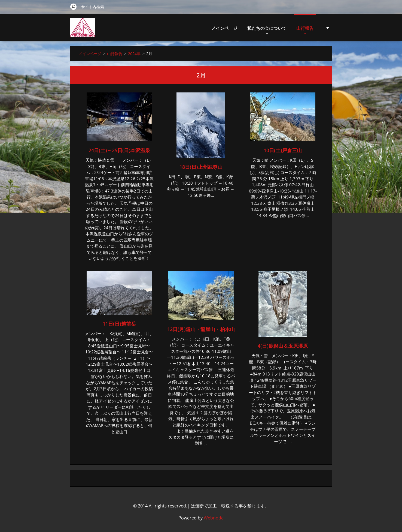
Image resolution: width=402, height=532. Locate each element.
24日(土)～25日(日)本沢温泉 (119, 150)
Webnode (214, 518)
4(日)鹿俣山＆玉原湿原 (283, 346)
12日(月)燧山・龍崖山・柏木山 (201, 329)
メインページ (224, 28)
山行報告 (305, 30)
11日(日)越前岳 (119, 324)
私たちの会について (267, 30)
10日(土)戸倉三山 (283, 150)
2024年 (134, 54)
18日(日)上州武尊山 (201, 167)
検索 (74, 7)
